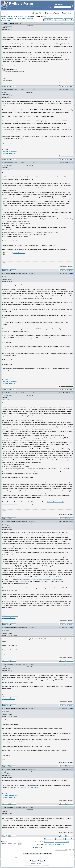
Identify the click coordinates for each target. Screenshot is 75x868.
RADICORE (10, 16)
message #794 (20, 521)
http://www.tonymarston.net (10, 151)
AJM (5, 92)
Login (64, 13)
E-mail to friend (6, 20)
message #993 (20, 709)
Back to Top (37, 848)
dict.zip (15, 69)
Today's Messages (11, 18)
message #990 (20, 628)
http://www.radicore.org (9, 153)
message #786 (17, 23)
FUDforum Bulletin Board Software (43, 865)
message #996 (20, 769)
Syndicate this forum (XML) (61, 850)
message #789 (20, 274)
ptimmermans (8, 26)
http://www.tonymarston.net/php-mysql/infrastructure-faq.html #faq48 (42, 579)
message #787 (20, 90)
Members (49, 13)
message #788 (20, 163)
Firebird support (9, 23)
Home (70, 13)
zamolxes (7, 630)
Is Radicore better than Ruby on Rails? (27, 787)
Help (42, 13)
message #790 (20, 393)
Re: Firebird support (10, 90)
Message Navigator (28, 18)
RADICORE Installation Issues (24, 16)
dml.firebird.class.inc (19, 253)
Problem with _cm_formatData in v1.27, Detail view (59, 844)
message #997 (20, 807)
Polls (19, 18)
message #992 (20, 664)
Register (57, 13)
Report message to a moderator (66, 83)
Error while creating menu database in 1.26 (56, 842)
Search (35, 13)
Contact (34, 861)
